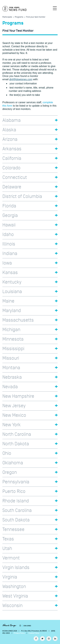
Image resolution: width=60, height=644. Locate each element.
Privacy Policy (19, 633)
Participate (7, 17)
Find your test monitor (36, 17)
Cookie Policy (34, 633)
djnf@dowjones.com (21, 79)
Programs (19, 17)
